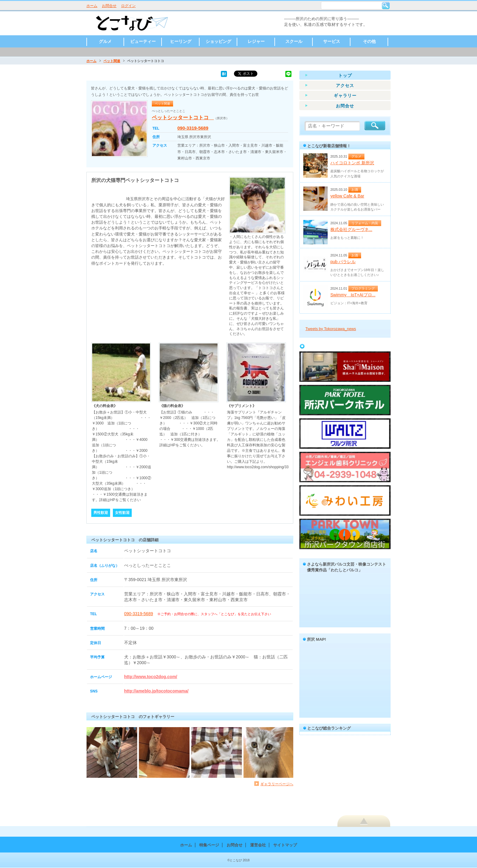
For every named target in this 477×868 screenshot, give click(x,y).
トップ (345, 75)
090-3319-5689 (193, 128)
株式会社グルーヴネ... (351, 229)
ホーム (92, 6)
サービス (332, 41)
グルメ (105, 41)
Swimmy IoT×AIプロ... (353, 295)
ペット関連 (112, 61)
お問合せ (109, 6)
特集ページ (209, 845)
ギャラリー (345, 96)
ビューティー (143, 41)
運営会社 (258, 845)
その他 (369, 41)
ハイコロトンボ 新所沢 (352, 163)
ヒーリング (181, 41)
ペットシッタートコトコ (183, 118)
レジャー (256, 41)
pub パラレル (343, 262)
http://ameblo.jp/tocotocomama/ (156, 691)
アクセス (345, 85)
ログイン (128, 6)
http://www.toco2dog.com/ (151, 677)
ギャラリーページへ (277, 784)
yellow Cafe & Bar (347, 196)
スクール (294, 41)
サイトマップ (285, 845)
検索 (386, 5)
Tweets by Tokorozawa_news (331, 329)
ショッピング (218, 41)
